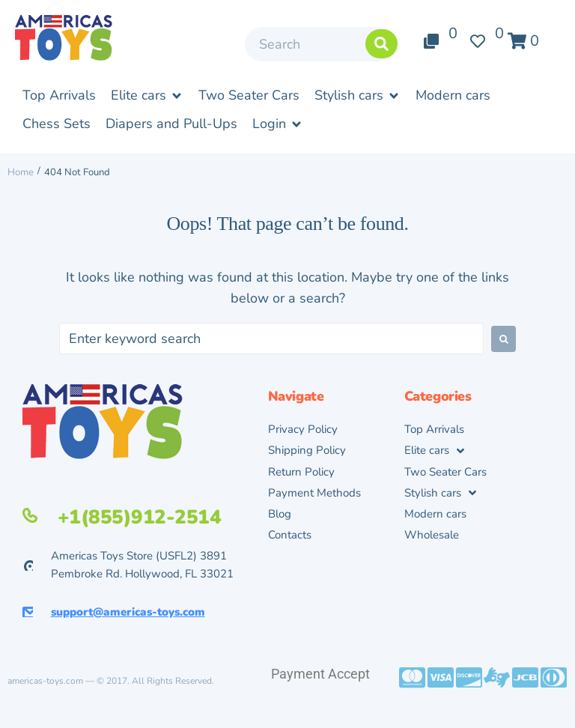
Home (21, 172)
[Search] (319, 44)
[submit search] (381, 44)
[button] (147, 96)
